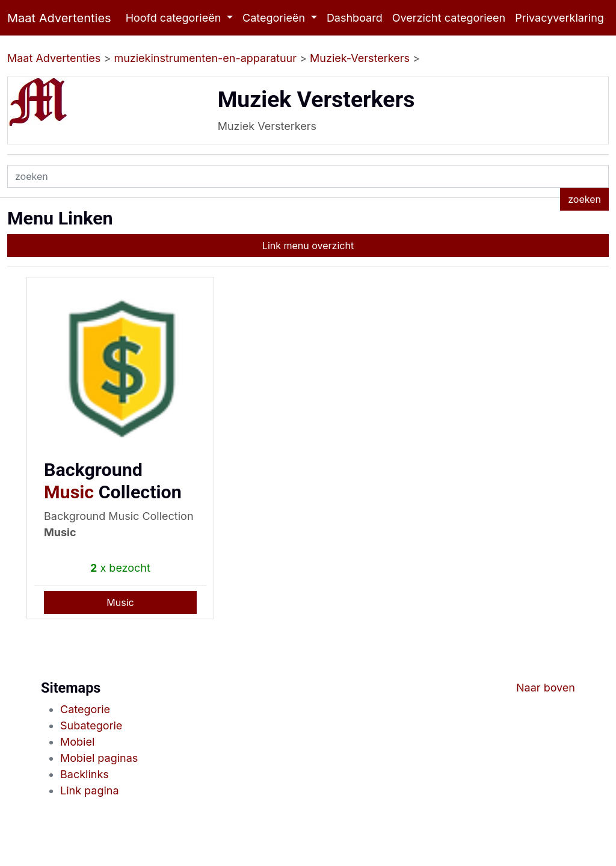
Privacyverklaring (559, 18)
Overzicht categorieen (449, 18)
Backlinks (85, 774)
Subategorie (91, 725)
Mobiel (77, 742)
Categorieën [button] (275, 18)
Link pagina (90, 790)
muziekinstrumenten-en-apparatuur (205, 58)
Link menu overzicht (308, 246)
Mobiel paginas (99, 758)
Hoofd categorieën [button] (175, 18)
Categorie (85, 709)
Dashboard (355, 18)
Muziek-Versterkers (360, 58)
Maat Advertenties (59, 18)
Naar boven (546, 688)
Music (69, 492)
